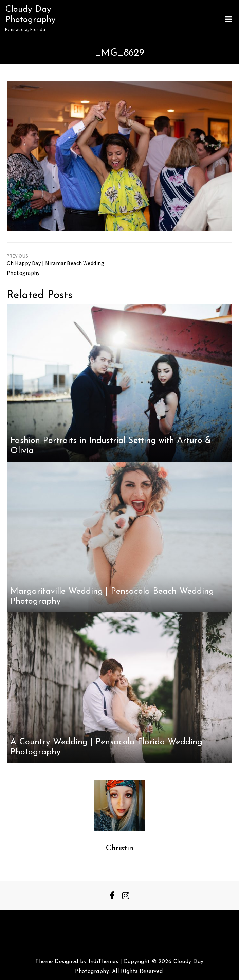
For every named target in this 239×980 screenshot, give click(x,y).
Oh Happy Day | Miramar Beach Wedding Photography (56, 268)
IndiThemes (103, 962)
